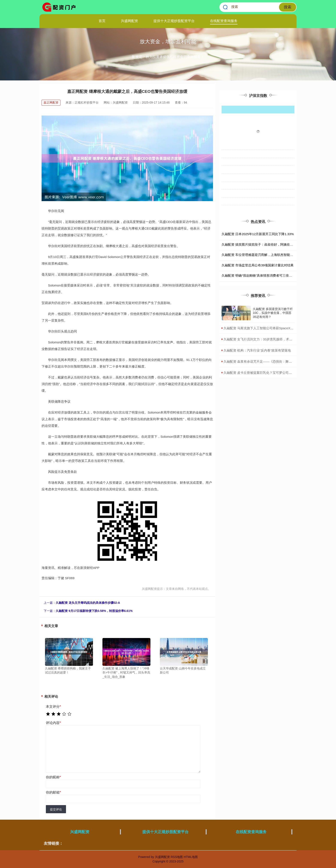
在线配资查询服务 (224, 21)
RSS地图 (177, 857)
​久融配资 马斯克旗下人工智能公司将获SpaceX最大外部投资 (267, 328)
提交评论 (56, 809)
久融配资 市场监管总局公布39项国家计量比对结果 (258, 265)
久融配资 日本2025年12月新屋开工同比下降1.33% (258, 234)
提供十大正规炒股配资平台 (174, 21)
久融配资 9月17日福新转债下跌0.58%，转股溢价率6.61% (94, 611)
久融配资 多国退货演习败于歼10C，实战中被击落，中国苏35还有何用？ (273, 313)
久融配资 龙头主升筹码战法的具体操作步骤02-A (88, 603)
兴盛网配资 (129, 21)
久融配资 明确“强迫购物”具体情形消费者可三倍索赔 (258, 275)
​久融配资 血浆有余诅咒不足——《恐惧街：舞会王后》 (262, 361)
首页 (102, 21)
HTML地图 (191, 857)
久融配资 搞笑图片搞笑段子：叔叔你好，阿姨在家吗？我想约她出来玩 (272, 244)
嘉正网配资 (51, 102)
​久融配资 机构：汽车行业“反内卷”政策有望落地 (257, 350)
